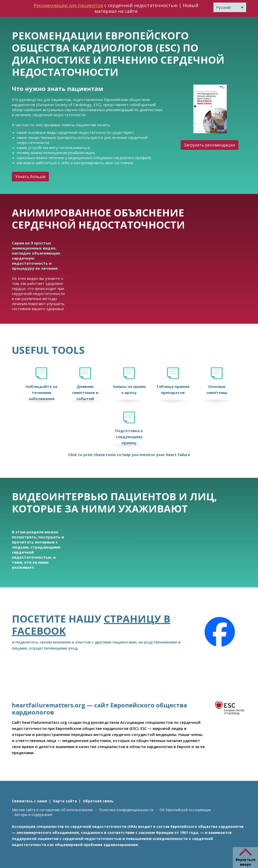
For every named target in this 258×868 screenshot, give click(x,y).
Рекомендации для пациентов (68, 5)
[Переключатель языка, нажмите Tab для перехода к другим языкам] (230, 7)
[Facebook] (220, 632)
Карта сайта (65, 801)
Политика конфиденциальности (126, 810)
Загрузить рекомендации (209, 145)
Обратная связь (98, 801)
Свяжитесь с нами (29, 801)
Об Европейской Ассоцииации (185, 810)
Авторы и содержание (33, 815)
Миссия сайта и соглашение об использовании (52, 810)
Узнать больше (30, 177)
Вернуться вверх (246, 862)
